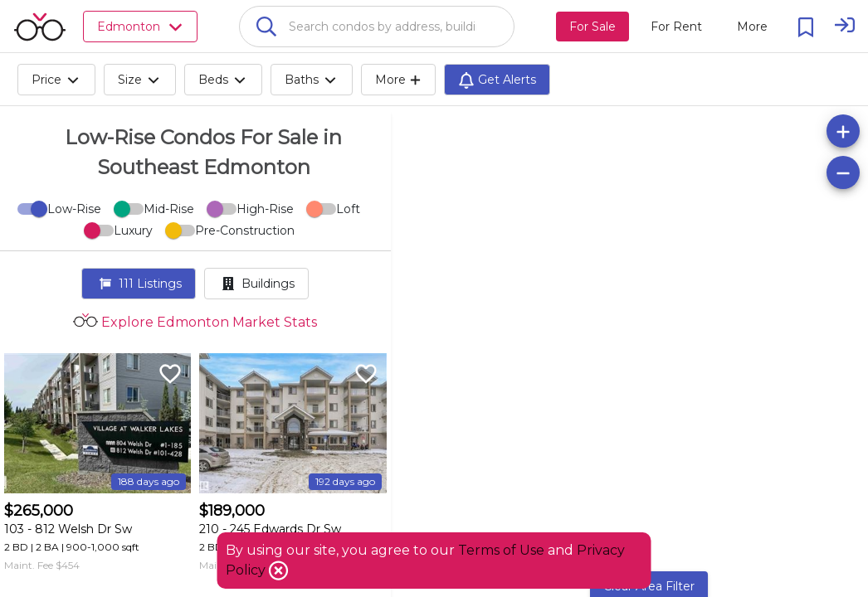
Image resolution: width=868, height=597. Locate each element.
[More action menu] (752, 27)
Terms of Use (501, 550)
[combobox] (377, 27)
